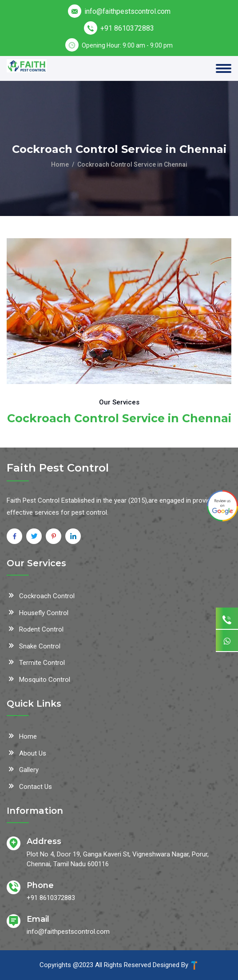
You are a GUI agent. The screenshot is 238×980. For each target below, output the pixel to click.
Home (60, 164)
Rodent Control (35, 628)
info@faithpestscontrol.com (127, 11)
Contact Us (29, 786)
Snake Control (34, 645)
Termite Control (36, 662)
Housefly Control (38, 612)
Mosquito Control (38, 679)
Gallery (23, 769)
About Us (26, 752)
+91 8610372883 (127, 28)
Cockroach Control (41, 595)
